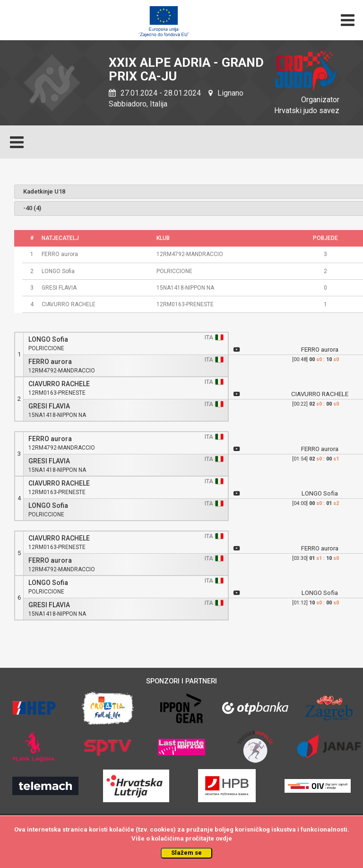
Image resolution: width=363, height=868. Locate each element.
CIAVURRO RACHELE (59, 384)
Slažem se (186, 853)
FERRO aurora (50, 362)
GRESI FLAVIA (49, 406)
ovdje (224, 838)
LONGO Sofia (48, 340)
